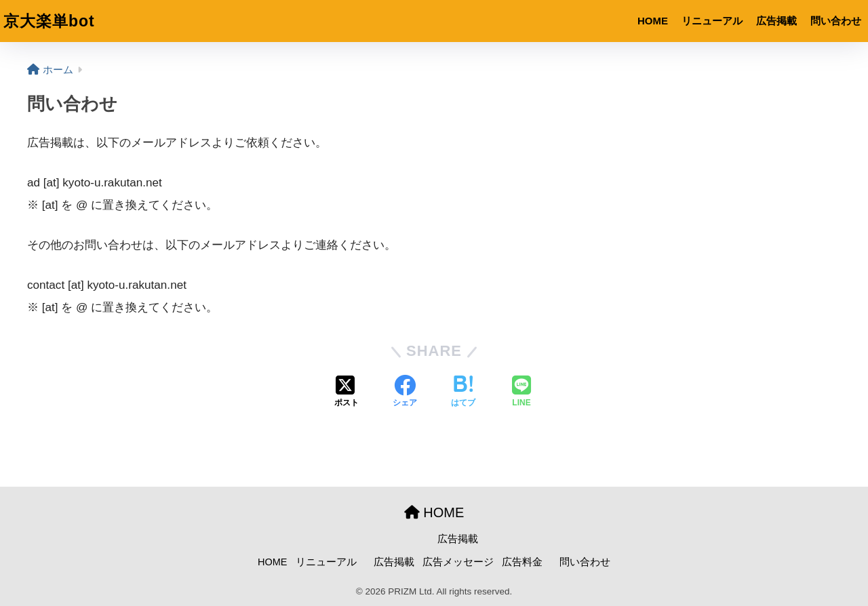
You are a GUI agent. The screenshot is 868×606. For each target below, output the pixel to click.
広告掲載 (776, 21)
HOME (653, 21)
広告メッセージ (458, 562)
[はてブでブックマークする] (463, 392)
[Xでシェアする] (347, 392)
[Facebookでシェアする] (405, 392)
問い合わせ (836, 21)
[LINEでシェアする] (521, 392)
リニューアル (712, 21)
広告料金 (522, 562)
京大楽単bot (49, 21)
